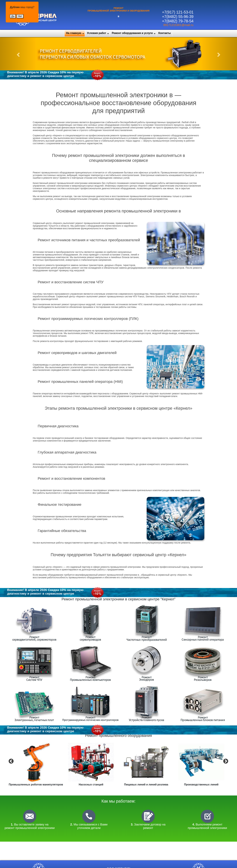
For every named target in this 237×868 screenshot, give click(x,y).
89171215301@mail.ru (178, 25)
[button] (18, 54)
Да (13, 16)
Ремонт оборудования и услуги (132, 33)
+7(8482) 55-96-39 (178, 17)
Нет (20, 16)
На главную (74, 33)
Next (225, 761)
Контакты (165, 33)
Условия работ (97, 33)
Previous (11, 761)
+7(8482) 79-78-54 (178, 21)
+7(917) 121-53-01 (178, 12)
